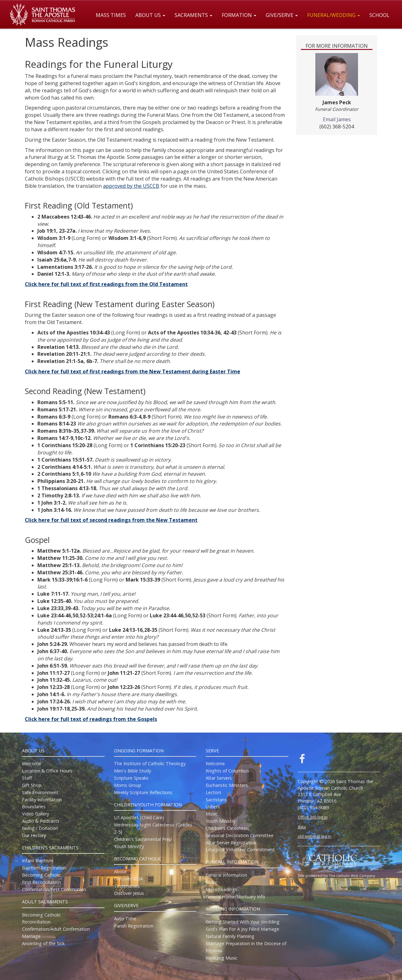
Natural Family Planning (230, 936)
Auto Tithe (125, 919)
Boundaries (34, 807)
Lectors (214, 792)
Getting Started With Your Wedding (243, 922)
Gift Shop (32, 785)
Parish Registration (134, 926)
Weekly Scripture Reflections (143, 792)
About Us (150, 15)
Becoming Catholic (41, 875)
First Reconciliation (41, 882)
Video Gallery (35, 814)
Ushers (213, 807)
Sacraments (193, 15)
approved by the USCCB (131, 186)
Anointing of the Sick (43, 943)
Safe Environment (40, 792)
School (379, 15)
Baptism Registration (44, 868)
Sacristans (216, 800)
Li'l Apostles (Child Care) (139, 818)
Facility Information (42, 800)
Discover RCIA (128, 879)
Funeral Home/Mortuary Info (235, 897)
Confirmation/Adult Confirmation (56, 929)
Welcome (32, 763)
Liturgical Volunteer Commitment (240, 850)
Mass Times (111, 15)
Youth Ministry (129, 846)
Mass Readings (221, 889)
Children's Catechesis (227, 828)
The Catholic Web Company (352, 876)
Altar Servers (219, 778)
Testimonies (127, 886)
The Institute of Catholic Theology (150, 763)
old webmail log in (315, 836)
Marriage (31, 936)
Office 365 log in (313, 817)
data (302, 827)
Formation (239, 15)
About (120, 872)
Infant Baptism (38, 861)
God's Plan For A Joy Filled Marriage (242, 929)
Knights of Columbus (227, 771)
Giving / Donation (40, 828)
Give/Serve (282, 15)
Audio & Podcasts (41, 821)
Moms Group (128, 785)
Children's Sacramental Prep (143, 839)
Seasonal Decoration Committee (240, 835)
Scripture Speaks (131, 778)
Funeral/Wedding (334, 15)
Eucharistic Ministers (227, 785)
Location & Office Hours (47, 771)
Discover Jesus (129, 893)
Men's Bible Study (133, 771)
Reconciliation (36, 922)
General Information (226, 875)
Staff (27, 778)
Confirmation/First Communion (54, 889)
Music (212, 814)
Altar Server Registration (231, 843)
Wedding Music (222, 958)
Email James (337, 119)
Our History (34, 835)
